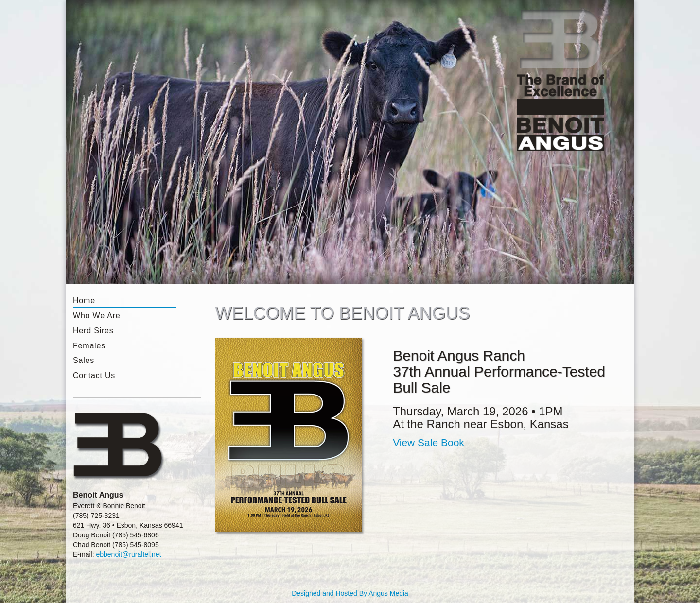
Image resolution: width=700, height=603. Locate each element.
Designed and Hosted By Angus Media (350, 593)
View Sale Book (429, 442)
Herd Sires (93, 331)
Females (89, 346)
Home (84, 301)
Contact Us (94, 375)
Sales (84, 360)
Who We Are (97, 316)
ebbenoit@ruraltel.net (128, 554)
